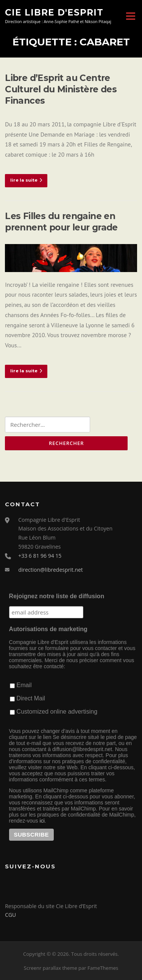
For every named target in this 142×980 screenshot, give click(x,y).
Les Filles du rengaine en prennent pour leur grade (61, 222)
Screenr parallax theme (51, 968)
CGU (10, 915)
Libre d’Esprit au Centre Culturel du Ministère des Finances (61, 89)
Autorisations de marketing (48, 629)
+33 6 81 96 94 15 (40, 556)
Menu (130, 16)
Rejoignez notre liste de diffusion (57, 596)
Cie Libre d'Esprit (54, 12)
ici (42, 821)
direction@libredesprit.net (51, 570)
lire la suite (26, 180)
